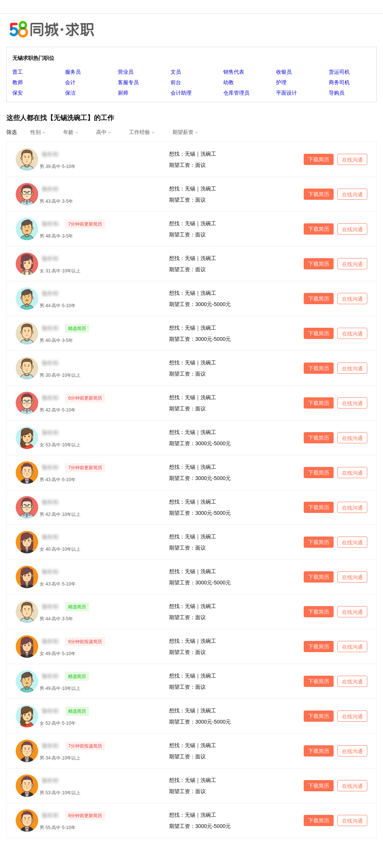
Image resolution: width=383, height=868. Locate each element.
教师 (18, 82)
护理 (281, 82)
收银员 (284, 72)
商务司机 (339, 82)
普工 (18, 72)
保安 (18, 93)
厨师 (123, 93)
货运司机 (339, 72)
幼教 (229, 82)
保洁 (70, 93)
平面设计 (287, 93)
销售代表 (234, 72)
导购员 (337, 93)
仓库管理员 (236, 93)
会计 (70, 82)
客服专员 (128, 82)
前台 (176, 82)
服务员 (73, 72)
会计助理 (181, 93)
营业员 (126, 72)
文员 (176, 72)
